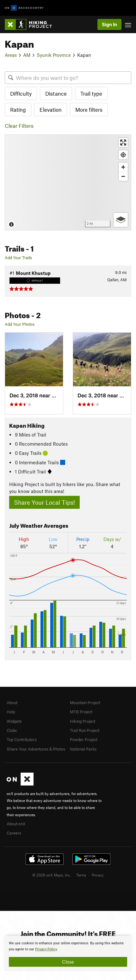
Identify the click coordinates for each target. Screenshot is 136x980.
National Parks (83, 749)
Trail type (91, 93)
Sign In (109, 24)
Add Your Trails (18, 258)
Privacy (98, 875)
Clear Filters (19, 126)
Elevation (51, 110)
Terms (81, 875)
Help (11, 712)
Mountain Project (85, 703)
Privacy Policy (46, 949)
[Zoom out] (123, 176)
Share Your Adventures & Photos (36, 749)
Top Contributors (22, 739)
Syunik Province (54, 55)
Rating (18, 110)
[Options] (121, 220)
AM (27, 55)
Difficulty (21, 93)
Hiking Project (83, 721)
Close (68, 962)
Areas (11, 55)
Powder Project (84, 739)
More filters (89, 110)
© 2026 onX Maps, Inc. (52, 875)
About (12, 703)
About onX (16, 824)
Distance (56, 93)
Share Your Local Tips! (44, 502)
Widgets (14, 721)
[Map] (68, 182)
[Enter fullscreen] (123, 143)
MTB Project (81, 712)
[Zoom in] (123, 167)
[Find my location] (123, 155)
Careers (14, 833)
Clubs (12, 730)
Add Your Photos (20, 324)
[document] (68, 953)
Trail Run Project (85, 730)
